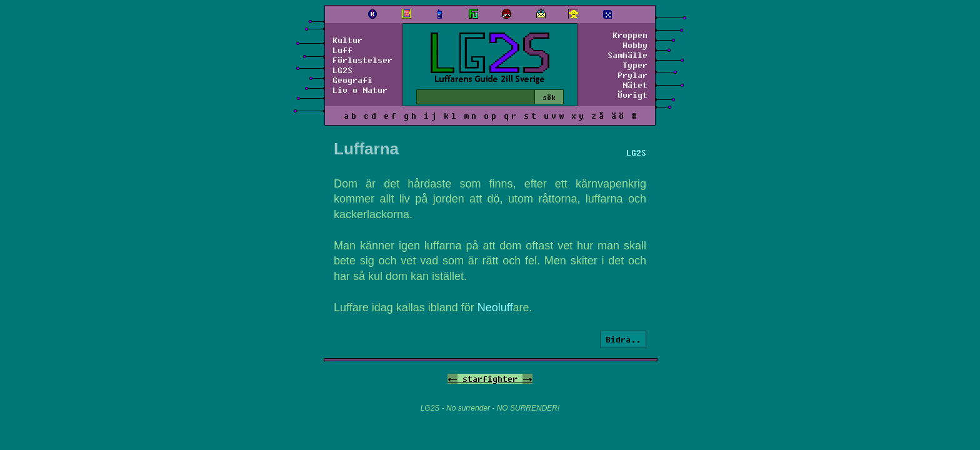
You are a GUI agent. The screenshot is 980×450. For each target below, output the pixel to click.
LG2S (342, 70)
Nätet (635, 85)
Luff (342, 50)
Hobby (635, 45)
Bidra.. (623, 339)
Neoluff (495, 307)
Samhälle (627, 55)
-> (527, 379)
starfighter (490, 379)
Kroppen (630, 35)
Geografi (352, 80)
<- (452, 379)
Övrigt (632, 95)
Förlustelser (362, 60)
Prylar (632, 75)
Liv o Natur (360, 90)
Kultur (347, 40)
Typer (635, 65)
